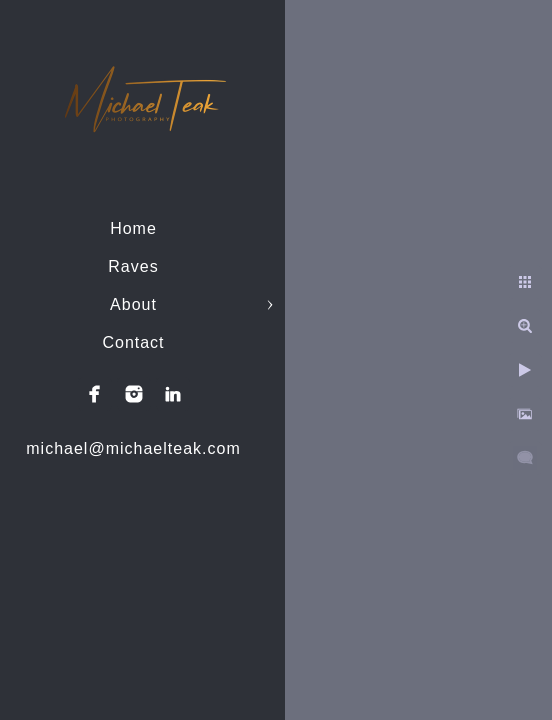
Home (133, 228)
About (133, 304)
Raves (133, 266)
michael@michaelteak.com (133, 448)
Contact (133, 342)
